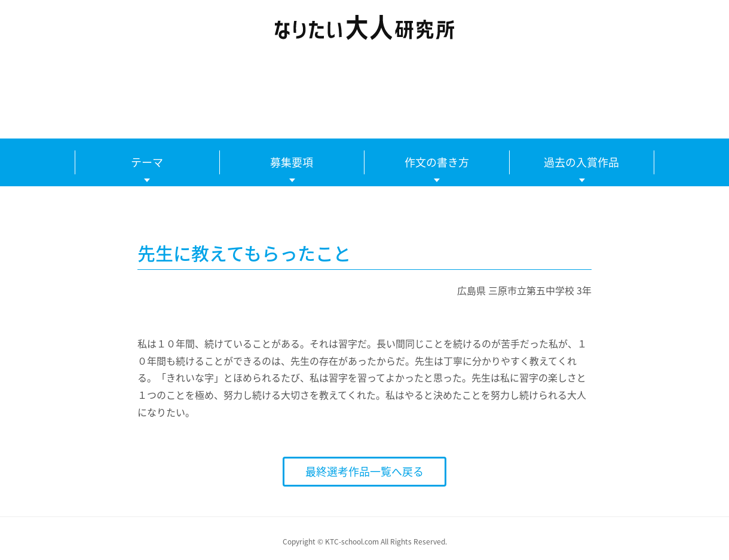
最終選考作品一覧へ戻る (364, 471)
